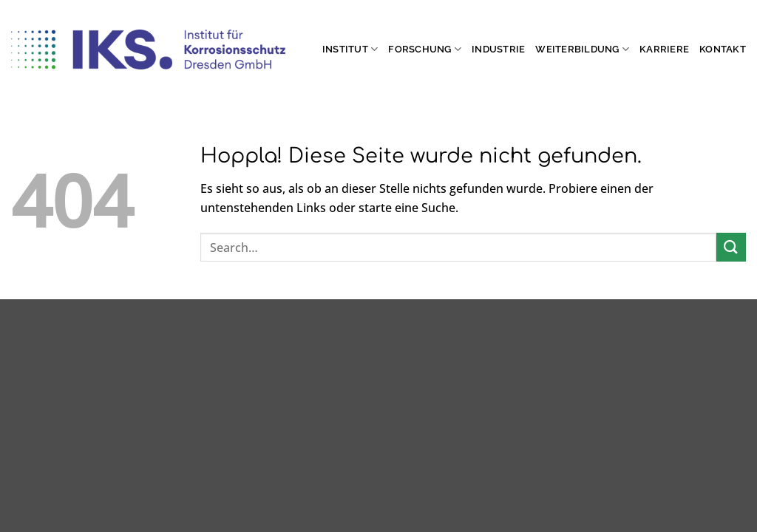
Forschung (425, 49)
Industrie (498, 49)
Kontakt (723, 49)
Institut (350, 49)
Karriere (664, 49)
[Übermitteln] (731, 247)
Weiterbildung (582, 49)
